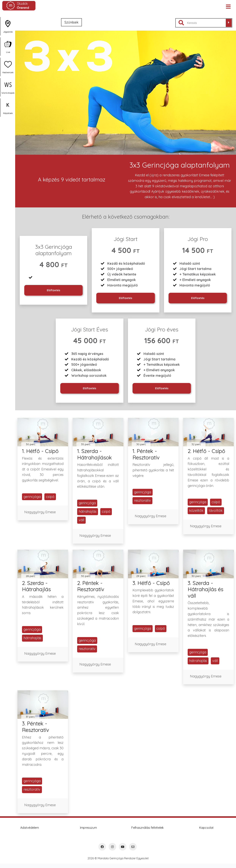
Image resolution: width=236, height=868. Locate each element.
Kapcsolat (206, 828)
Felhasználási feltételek (147, 828)
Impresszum (88, 828)
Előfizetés (53, 290)
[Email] (133, 847)
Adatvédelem (30, 828)
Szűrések (71, 22)
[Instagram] (112, 847)
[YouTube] (123, 847)
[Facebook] (102, 847)
